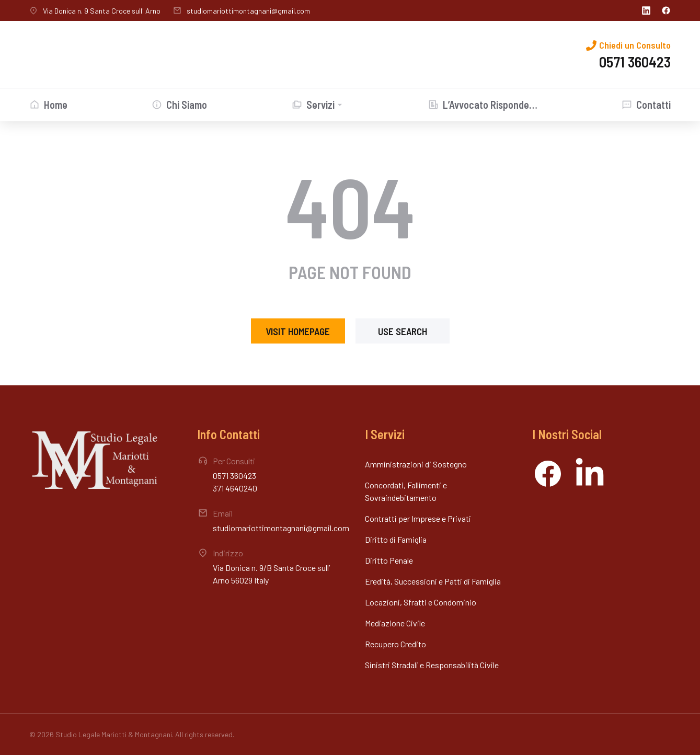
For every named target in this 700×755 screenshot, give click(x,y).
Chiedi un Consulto (635, 45)
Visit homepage (298, 331)
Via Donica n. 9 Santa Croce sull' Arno (102, 11)
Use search (403, 331)
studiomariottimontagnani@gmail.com (248, 11)
